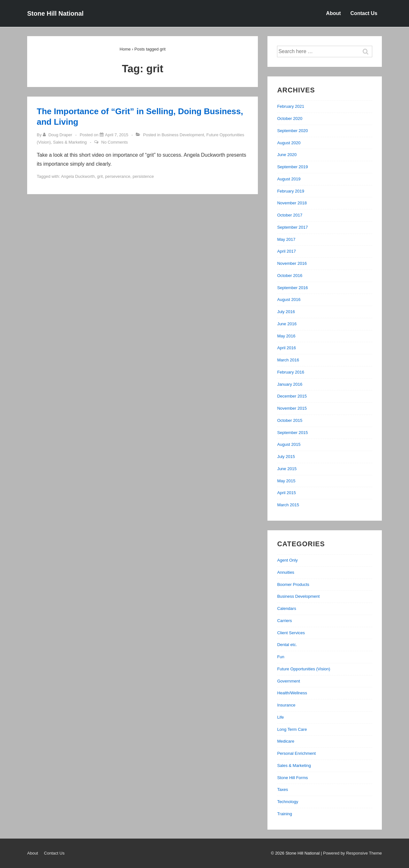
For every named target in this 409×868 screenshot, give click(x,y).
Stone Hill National (55, 13)
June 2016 (287, 324)
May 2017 (286, 239)
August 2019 (289, 179)
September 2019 (292, 167)
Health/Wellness (292, 693)
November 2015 (292, 408)
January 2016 (290, 384)
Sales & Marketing (70, 142)
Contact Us (364, 13)
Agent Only (287, 560)
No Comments (115, 142)
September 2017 (292, 227)
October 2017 (290, 215)
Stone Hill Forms (292, 778)
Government (289, 681)
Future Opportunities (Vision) (304, 669)
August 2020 (289, 143)
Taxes (282, 789)
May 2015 (286, 481)
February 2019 (291, 191)
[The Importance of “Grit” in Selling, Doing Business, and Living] (117, 135)
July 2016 (286, 312)
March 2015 (288, 505)
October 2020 (290, 118)
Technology (288, 802)
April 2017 (286, 251)
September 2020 (292, 131)
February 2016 (291, 372)
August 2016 (289, 300)
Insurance (286, 705)
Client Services (291, 633)
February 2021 (291, 106)
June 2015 (287, 469)
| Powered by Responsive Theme (351, 853)
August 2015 (289, 444)
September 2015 (292, 433)
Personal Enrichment (296, 753)
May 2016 (286, 336)
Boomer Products (293, 584)
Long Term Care (292, 729)
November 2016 (292, 263)
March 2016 (288, 360)
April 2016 (286, 348)
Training (284, 814)
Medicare (286, 741)
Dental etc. (287, 645)
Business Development (183, 135)
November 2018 (292, 203)
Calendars (286, 608)
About (333, 13)
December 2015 (292, 396)
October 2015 (290, 420)
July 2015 (286, 457)
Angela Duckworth (78, 176)
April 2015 (286, 493)
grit (100, 176)
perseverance (118, 176)
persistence (143, 176)
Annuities (286, 572)
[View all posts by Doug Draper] (58, 135)
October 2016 (290, 276)
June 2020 (287, 155)
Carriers (284, 621)
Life (280, 717)
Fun (281, 657)
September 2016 (292, 288)
